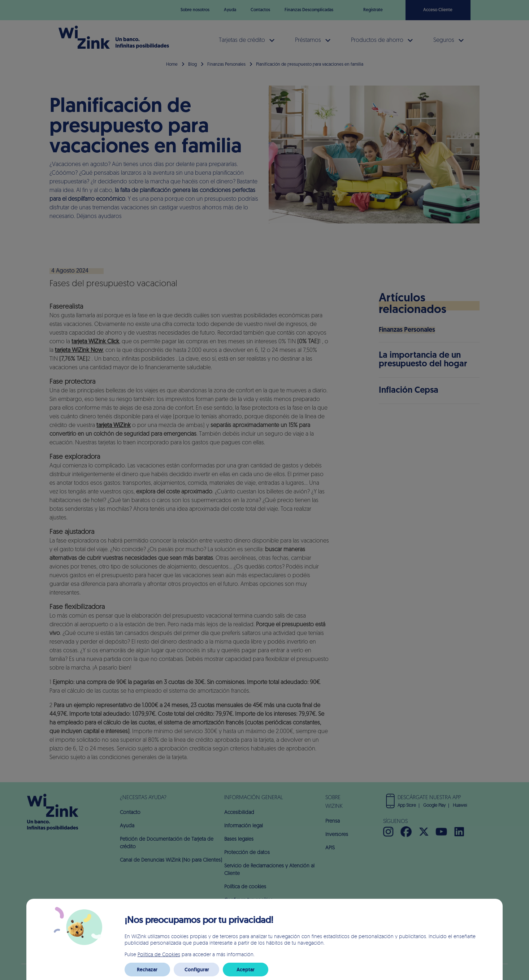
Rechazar (147, 970)
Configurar (197, 970)
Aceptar (246, 970)
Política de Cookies (159, 954)
